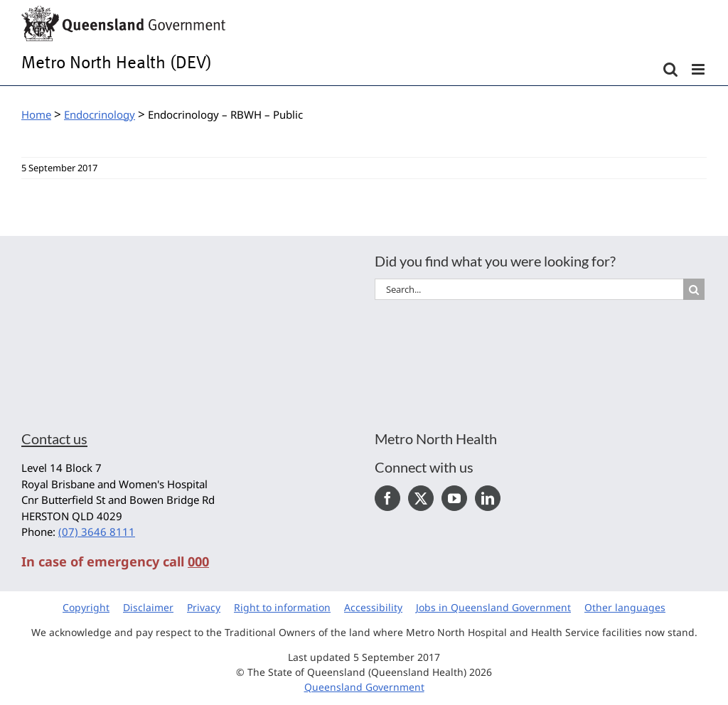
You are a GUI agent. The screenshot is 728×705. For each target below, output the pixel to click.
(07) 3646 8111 (97, 532)
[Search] (694, 289)
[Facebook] (387, 498)
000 (198, 561)
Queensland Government (364, 687)
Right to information (282, 607)
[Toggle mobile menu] (699, 69)
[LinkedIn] (488, 498)
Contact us (54, 438)
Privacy (204, 607)
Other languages (625, 607)
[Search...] (529, 289)
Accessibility (373, 607)
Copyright (86, 607)
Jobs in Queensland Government (493, 607)
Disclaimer (148, 607)
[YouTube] (454, 498)
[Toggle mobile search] (670, 69)
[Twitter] (421, 498)
